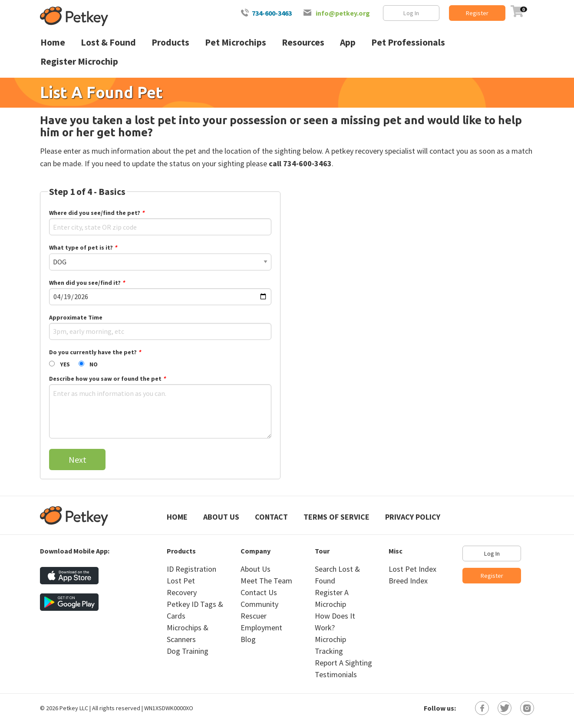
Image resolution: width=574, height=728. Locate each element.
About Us (221, 517)
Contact (271, 517)
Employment (261, 628)
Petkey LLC (74, 708)
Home (177, 517)
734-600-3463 (272, 13)
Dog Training (188, 651)
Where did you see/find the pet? (97, 213)
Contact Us (259, 592)
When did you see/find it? (87, 283)
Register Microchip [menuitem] (79, 61)
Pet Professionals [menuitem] (408, 42)
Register (477, 13)
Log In (411, 13)
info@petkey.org (343, 13)
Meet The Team (266, 581)
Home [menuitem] (53, 42)
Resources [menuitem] (303, 42)
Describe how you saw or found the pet (107, 379)
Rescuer (254, 616)
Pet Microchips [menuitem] (236, 42)
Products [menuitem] (170, 42)
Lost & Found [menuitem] (108, 42)
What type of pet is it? (83, 247)
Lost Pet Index (412, 569)
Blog (248, 639)
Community (259, 604)
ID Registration (191, 569)
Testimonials (336, 674)
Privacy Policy (413, 517)
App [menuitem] (348, 42)
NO (94, 364)
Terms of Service (336, 517)
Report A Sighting (343, 663)
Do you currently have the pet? (95, 352)
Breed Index (408, 581)
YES (65, 364)
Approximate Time (76, 317)
